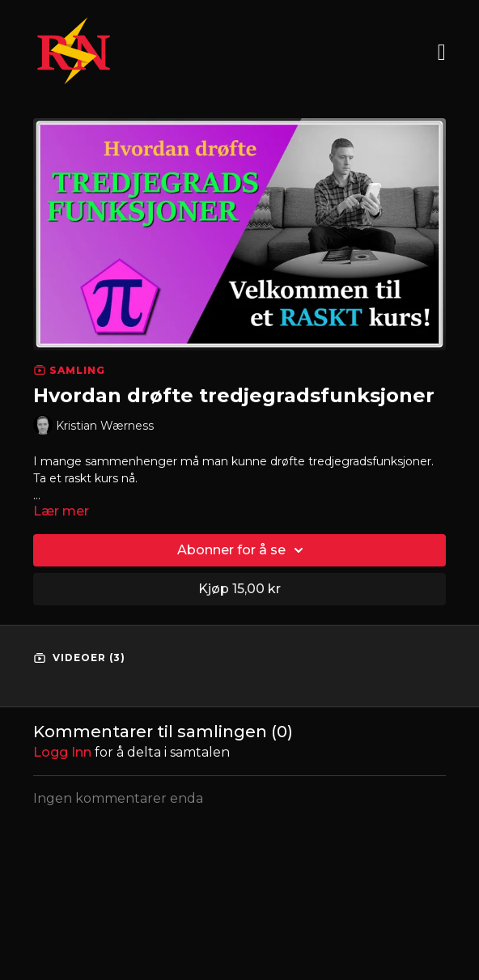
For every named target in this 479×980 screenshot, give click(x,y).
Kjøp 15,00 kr (239, 589)
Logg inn (62, 752)
